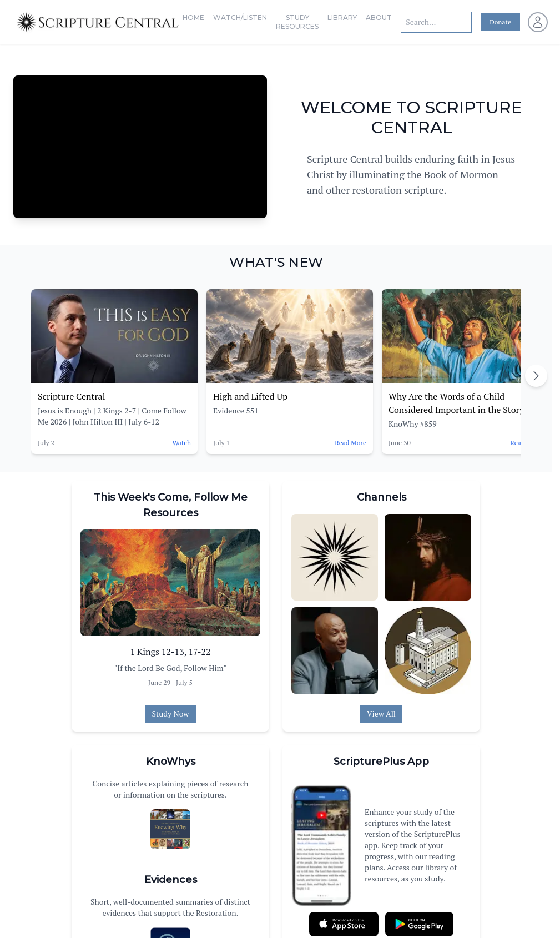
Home (193, 17)
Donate (500, 22)
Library (342, 17)
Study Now (171, 713)
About (379, 17)
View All (381, 713)
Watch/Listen (240, 17)
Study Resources (297, 22)
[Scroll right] (536, 376)
